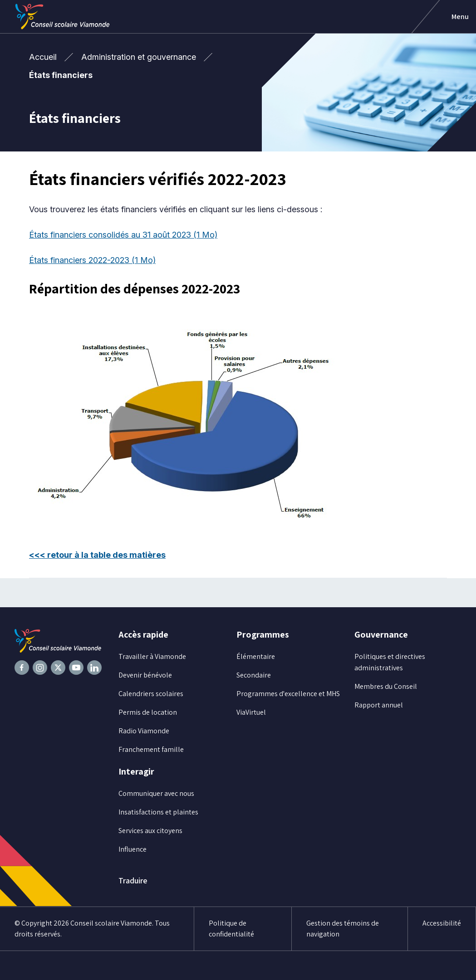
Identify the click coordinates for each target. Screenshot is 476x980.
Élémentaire (256, 656)
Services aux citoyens (150, 831)
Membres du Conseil (386, 686)
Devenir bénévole (145, 675)
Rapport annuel (379, 705)
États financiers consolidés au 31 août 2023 (123, 235)
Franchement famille (151, 749)
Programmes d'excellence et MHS (288, 694)
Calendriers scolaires (151, 694)
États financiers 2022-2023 (92, 260)
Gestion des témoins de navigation (343, 929)
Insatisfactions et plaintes (158, 812)
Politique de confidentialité (231, 929)
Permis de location (148, 712)
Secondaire (254, 675)
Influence (132, 849)
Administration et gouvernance (139, 57)
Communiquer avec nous (156, 793)
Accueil (43, 57)
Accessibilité (442, 923)
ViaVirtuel (251, 712)
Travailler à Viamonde (152, 656)
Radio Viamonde (144, 731)
